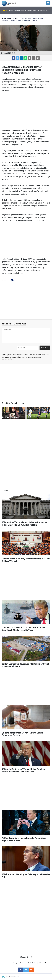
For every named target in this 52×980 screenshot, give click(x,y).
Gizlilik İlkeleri (32, 963)
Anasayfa (8, 963)
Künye (16, 963)
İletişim (23, 963)
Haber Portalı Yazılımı (12, 977)
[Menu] (48, 3)
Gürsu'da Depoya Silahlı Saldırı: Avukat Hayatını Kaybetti (29, 10)
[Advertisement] (26, 111)
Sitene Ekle (43, 963)
